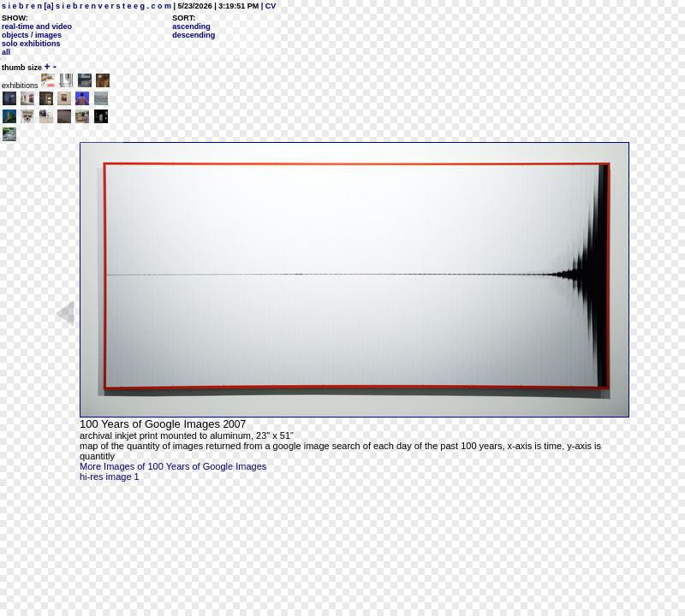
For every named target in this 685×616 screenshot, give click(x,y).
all (6, 52)
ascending (191, 27)
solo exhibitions (31, 44)
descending (194, 35)
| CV (267, 6)
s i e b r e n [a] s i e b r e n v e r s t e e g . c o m (86, 6)
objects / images (32, 35)
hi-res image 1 (110, 477)
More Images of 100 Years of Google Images (173, 466)
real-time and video (37, 27)
